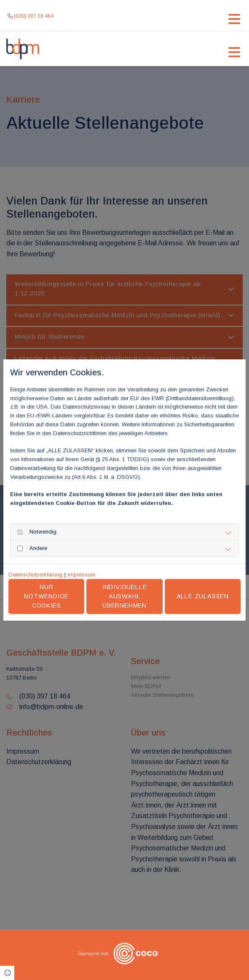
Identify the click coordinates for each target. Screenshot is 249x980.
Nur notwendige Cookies (46, 596)
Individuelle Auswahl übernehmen (125, 596)
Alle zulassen (203, 596)
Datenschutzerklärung (35, 575)
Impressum (82, 575)
